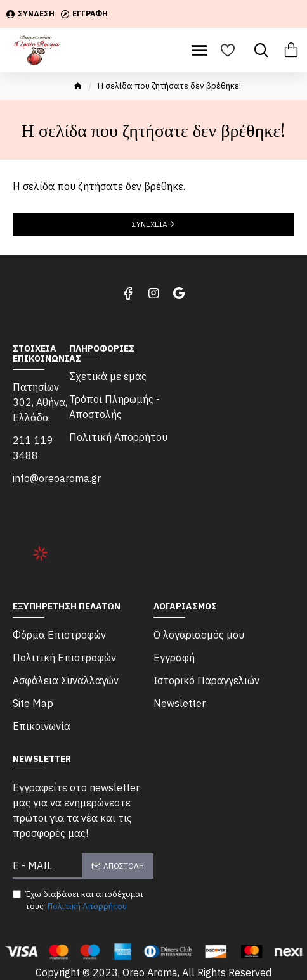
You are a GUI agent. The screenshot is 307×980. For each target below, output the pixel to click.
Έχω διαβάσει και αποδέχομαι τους (78, 901)
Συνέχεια (150, 224)
